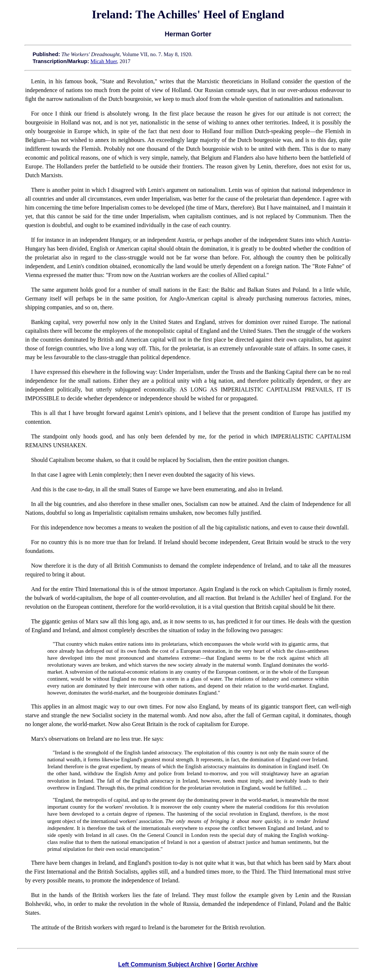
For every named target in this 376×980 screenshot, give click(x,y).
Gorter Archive (237, 964)
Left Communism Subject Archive (165, 964)
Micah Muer (104, 61)
